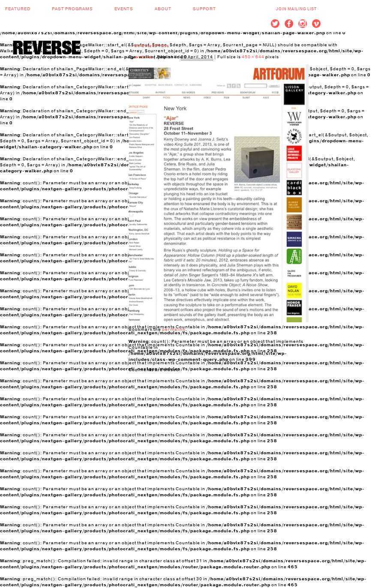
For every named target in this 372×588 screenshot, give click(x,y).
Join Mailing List (296, 9)
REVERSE (47, 47)
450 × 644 (253, 57)
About (163, 9)
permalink (174, 330)
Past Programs (72, 9)
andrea (144, 57)
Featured (18, 9)
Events (124, 9)
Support (204, 9)
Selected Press (149, 46)
